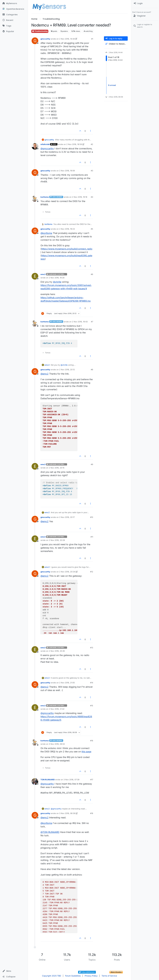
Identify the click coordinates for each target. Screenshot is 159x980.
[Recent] (14, 20)
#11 (92, 537)
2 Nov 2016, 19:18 (80, 197)
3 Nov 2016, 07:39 (71, 780)
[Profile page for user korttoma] (35, 199)
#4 (92, 197)
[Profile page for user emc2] (35, 276)
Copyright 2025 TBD (52, 976)
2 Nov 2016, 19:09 (67, 171)
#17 (92, 780)
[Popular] (14, 31)
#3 (92, 171)
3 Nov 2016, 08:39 (67, 813)
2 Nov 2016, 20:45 (57, 651)
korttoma (45, 197)
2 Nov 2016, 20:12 (67, 370)
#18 (92, 813)
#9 (92, 464)
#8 (92, 370)
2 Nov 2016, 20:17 (67, 517)
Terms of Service (109, 976)
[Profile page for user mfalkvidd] (35, 146)
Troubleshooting (40, 31)
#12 (92, 572)
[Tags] (14, 26)
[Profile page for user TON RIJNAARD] (35, 782)
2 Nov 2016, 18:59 (74, 144)
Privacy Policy (91, 976)
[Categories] (14, 15)
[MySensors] (14, 3)
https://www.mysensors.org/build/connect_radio (67, 249)
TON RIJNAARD (48, 780)
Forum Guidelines (73, 976)
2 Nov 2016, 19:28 (57, 278)
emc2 (43, 274)
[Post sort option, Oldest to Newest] (116, 44)
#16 (92, 741)
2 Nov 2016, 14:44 (67, 39)
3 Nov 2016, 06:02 (57, 744)
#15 (92, 706)
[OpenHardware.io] (14, 9)
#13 (92, 648)
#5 (92, 229)
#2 (92, 144)
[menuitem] (145, 3)
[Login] (145, 3)
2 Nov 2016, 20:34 (67, 572)
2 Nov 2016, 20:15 (57, 468)
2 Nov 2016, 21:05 (67, 683)
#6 (92, 274)
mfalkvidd (45, 144)
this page (86, 752)
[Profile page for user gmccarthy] (35, 41)
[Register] (145, 16)
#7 (92, 322)
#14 (92, 683)
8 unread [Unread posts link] (112, 85)
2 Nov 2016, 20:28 (57, 540)
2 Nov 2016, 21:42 (57, 709)
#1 (92, 39)
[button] (14, 971)
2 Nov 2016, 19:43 (80, 322)
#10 (92, 517)
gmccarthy (45, 39)
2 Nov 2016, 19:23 (67, 229)
